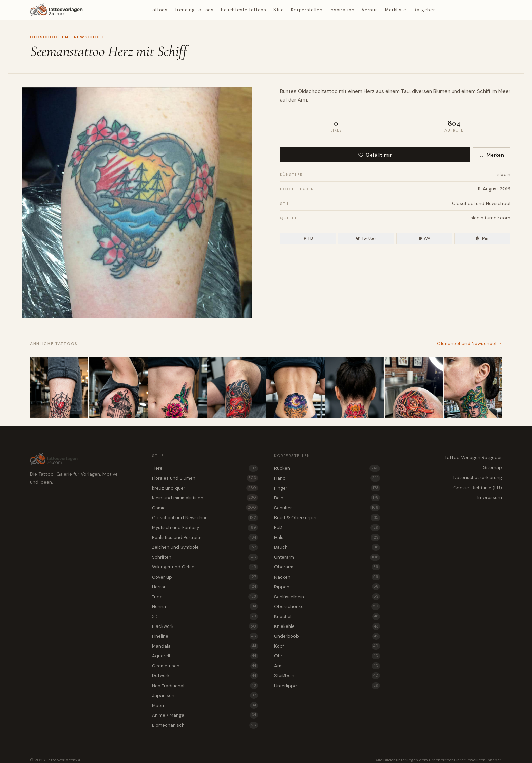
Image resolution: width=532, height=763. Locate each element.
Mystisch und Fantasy (205, 528)
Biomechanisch (205, 725)
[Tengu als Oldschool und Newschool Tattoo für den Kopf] (414, 387)
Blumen (442, 91)
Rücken (327, 468)
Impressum (490, 497)
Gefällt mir (375, 155)
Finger (327, 488)
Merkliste (396, 10)
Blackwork (205, 626)
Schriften (205, 557)
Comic (205, 508)
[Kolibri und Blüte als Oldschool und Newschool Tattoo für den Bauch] (177, 387)
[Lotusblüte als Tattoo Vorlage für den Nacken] (355, 387)
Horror (205, 587)
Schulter (327, 508)
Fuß (327, 528)
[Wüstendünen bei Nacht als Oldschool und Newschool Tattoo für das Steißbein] (296, 387)
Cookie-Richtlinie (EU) (478, 488)
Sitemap (493, 467)
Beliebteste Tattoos (243, 10)
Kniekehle (327, 626)
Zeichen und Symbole (205, 547)
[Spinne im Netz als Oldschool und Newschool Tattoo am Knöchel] (59, 387)
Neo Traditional (205, 686)
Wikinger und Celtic (205, 567)
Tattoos (159, 10)
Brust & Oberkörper (327, 517)
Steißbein (327, 676)
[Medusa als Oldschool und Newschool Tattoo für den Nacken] (473, 387)
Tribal (205, 597)
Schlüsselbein (327, 597)
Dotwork (205, 676)
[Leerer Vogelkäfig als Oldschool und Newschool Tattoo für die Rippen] (118, 387)
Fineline (205, 636)
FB (308, 238)
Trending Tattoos (194, 10)
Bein (327, 498)
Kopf (327, 646)
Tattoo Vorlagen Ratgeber (473, 457)
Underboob (327, 636)
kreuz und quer (205, 488)
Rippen (327, 587)
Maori (205, 705)
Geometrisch (205, 666)
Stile (279, 10)
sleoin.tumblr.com (490, 218)
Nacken (327, 577)
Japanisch (205, 695)
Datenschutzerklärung (478, 477)
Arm (302, 100)
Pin (482, 238)
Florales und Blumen (205, 478)
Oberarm (327, 567)
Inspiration (342, 10)
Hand (327, 478)
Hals (327, 538)
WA (424, 238)
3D (205, 616)
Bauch (327, 547)
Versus (370, 10)
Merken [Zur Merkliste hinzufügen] (491, 155)
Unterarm (327, 557)
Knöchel (327, 616)
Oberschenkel (327, 606)
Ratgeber (424, 10)
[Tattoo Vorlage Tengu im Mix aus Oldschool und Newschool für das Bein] (236, 387)
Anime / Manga (205, 715)
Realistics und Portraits (205, 538)
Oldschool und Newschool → (470, 343)
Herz (369, 91)
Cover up (205, 577)
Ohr (327, 656)
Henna (205, 606)
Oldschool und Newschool (68, 37)
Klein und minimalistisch (205, 498)
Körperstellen (307, 10)
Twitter (366, 238)
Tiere (205, 468)
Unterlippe (327, 686)
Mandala (205, 646)
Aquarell (205, 656)
